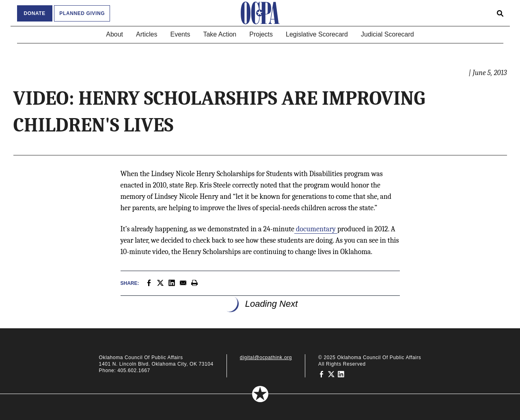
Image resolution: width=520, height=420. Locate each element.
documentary (316, 229)
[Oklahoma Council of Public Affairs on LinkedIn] (341, 374)
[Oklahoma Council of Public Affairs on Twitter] (331, 374)
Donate (35, 13)
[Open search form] (500, 13)
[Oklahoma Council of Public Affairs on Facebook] (321, 374)
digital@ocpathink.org (266, 358)
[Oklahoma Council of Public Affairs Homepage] (260, 13)
